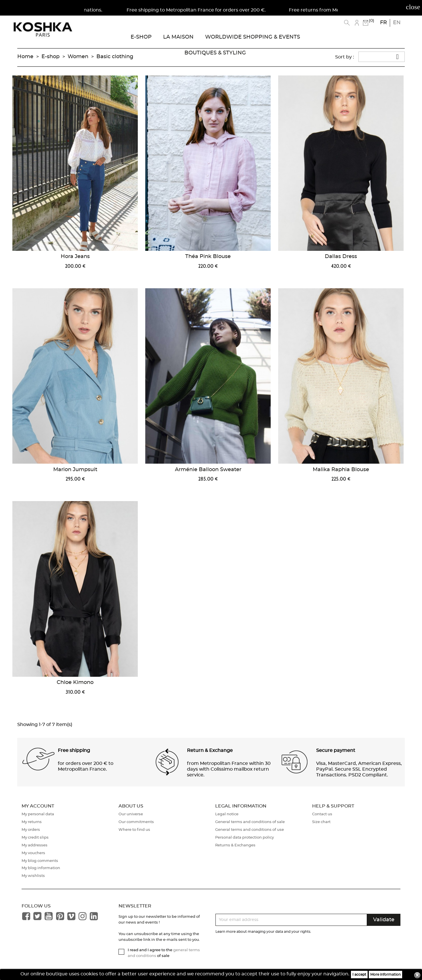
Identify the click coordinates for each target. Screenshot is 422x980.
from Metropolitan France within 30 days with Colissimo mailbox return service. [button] (229, 769)
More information (385, 975)
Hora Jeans (75, 257)
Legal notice (227, 814)
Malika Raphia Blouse (341, 470)
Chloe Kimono (75, 683)
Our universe (131, 814)
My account (38, 806)
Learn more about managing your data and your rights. (263, 932)
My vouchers (33, 853)
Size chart (321, 822)
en (397, 23)
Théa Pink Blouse (208, 257)
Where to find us (134, 830)
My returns (32, 822)
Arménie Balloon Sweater (208, 470)
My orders (31, 830)
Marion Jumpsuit (75, 470)
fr (383, 23)
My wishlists (33, 876)
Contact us (322, 814)
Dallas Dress (341, 257)
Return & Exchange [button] (210, 750)
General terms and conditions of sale (250, 822)
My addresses (35, 845)
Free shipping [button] (74, 750)
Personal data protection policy (245, 838)
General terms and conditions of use (250, 830)
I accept (359, 975)
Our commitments (136, 822)
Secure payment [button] (336, 750)
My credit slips (35, 838)
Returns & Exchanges (235, 845)
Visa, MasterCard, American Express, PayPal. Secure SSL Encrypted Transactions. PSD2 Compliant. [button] (359, 769)
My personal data (38, 814)
